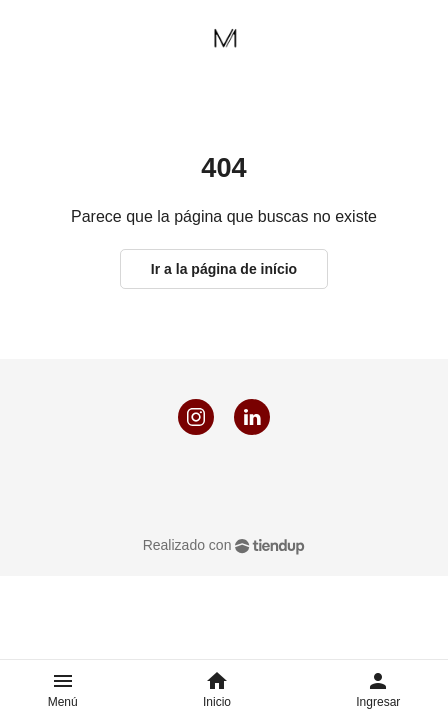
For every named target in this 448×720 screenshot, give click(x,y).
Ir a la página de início (224, 269)
